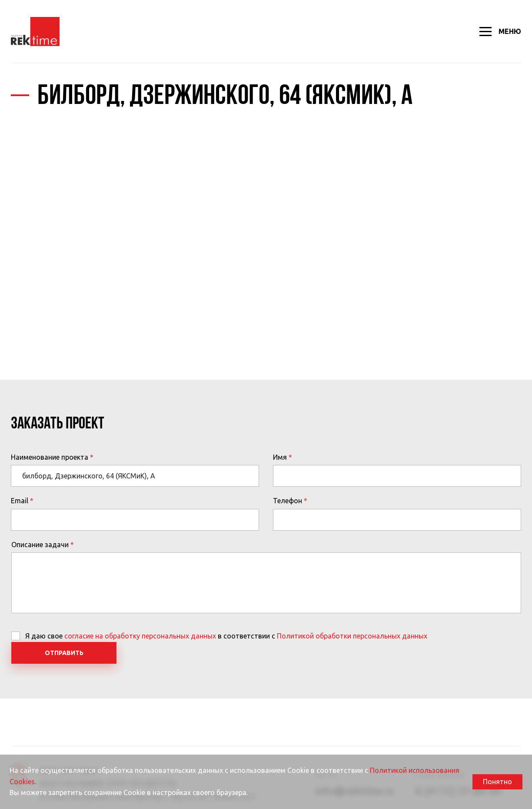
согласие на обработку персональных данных (140, 636)
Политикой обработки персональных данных (352, 636)
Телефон (288, 501)
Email (20, 501)
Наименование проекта (50, 457)
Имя (280, 457)
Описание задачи (40, 545)
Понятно (497, 782)
